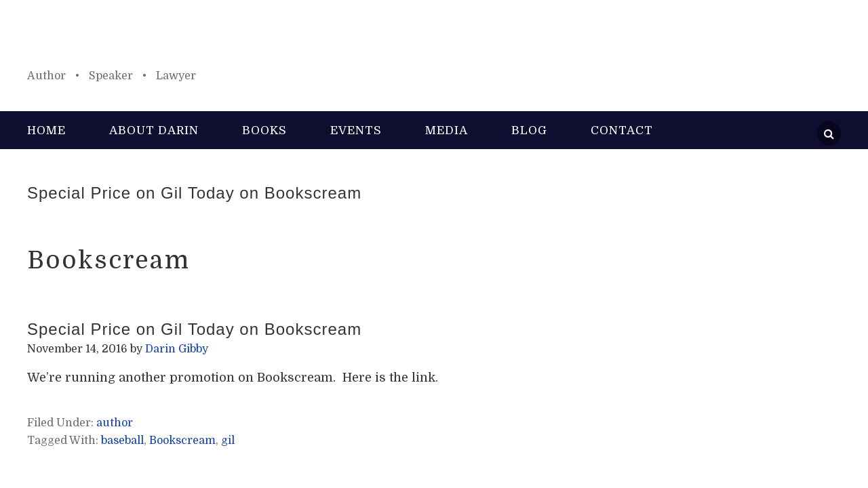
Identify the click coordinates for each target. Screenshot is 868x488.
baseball (122, 441)
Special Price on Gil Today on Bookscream (194, 193)
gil (228, 441)
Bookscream (182, 441)
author (115, 423)
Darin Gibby (434, 41)
